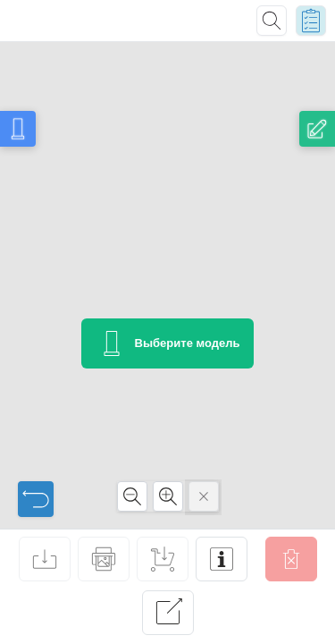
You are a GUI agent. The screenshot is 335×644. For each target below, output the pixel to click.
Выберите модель (168, 343)
